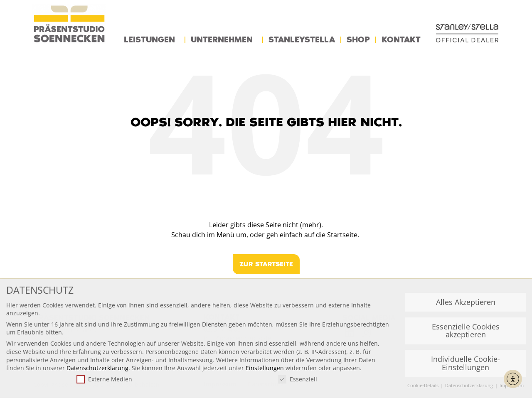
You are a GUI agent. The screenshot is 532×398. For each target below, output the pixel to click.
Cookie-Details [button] (424, 388)
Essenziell (298, 382)
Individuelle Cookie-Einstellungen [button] (465, 366)
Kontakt (403, 39)
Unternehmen (224, 39)
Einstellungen (265, 371)
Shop (358, 39)
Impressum (512, 388)
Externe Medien (104, 382)
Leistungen (151, 39)
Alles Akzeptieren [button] (466, 305)
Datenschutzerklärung (97, 371)
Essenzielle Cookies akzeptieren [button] (466, 334)
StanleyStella (302, 39)
